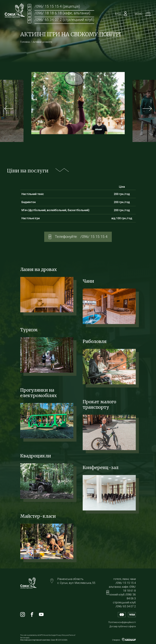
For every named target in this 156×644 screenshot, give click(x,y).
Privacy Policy (61, 635)
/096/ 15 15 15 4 (94, 237)
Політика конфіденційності (122, 622)
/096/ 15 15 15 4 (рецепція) (57, 6)
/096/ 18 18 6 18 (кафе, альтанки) (62, 13)
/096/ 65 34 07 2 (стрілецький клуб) (64, 20)
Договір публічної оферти (123, 626)
